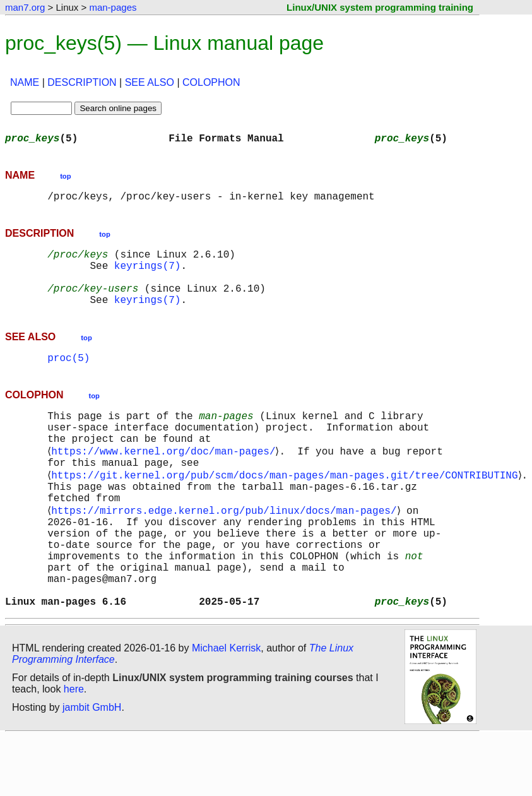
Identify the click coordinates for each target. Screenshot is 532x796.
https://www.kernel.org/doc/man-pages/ (166, 480)
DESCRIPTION (82, 82)
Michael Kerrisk (226, 707)
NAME (25, 82)
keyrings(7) (148, 275)
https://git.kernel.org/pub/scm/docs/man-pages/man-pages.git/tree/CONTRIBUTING (287, 508)
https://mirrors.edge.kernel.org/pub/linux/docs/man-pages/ (226, 549)
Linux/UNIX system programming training (380, 7)
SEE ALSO (150, 82)
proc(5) (68, 377)
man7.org (25, 7)
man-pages (113, 7)
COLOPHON (211, 82)
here (74, 748)
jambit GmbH (92, 767)
